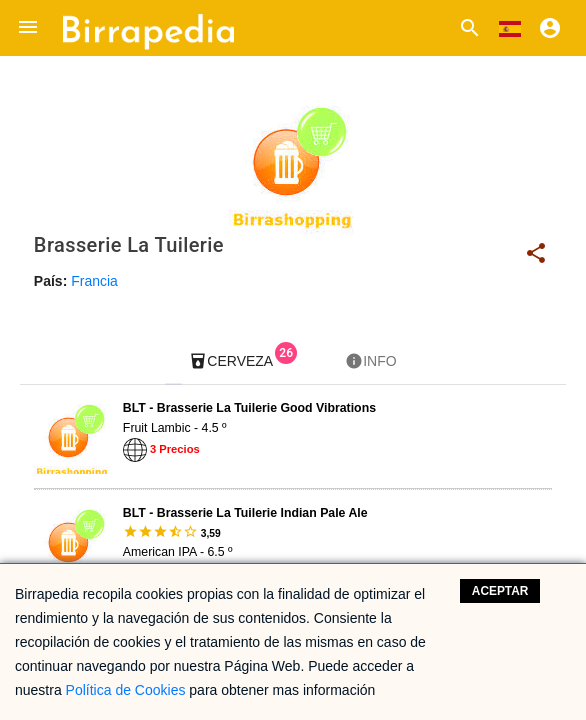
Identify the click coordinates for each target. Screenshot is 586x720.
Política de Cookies (126, 690)
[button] (28, 28)
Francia (94, 281)
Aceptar (500, 591)
